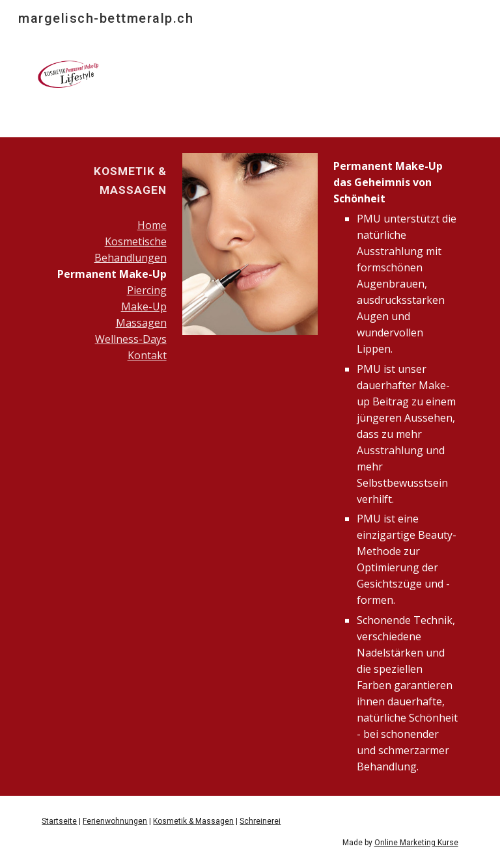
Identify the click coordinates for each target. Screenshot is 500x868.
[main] (104, 180)
